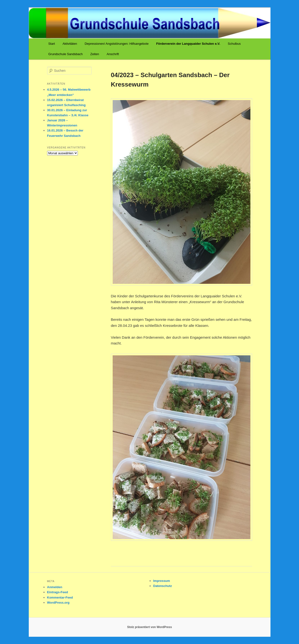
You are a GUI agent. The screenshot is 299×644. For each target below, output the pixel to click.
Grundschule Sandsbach (66, 54)
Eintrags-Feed (58, 592)
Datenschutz (163, 586)
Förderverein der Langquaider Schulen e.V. (188, 44)
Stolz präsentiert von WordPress (149, 627)
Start (52, 44)
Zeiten (95, 54)
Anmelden (55, 587)
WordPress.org (58, 603)
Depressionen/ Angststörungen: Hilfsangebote (117, 44)
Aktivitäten (70, 44)
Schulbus (234, 44)
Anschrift (113, 54)
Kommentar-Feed (60, 597)
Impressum (162, 581)
